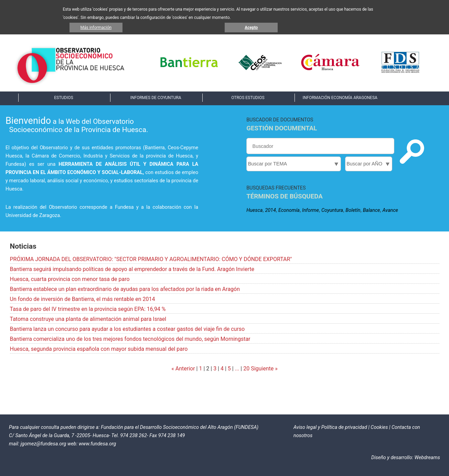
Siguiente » (264, 369)
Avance (390, 210)
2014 (270, 210)
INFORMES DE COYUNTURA (156, 98)
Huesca (254, 210)
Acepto (251, 28)
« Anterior (183, 369)
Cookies (379, 427)
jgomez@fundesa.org (44, 444)
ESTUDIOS (63, 98)
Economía (289, 210)
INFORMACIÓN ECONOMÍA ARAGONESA (340, 98)
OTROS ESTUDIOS (248, 98)
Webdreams (427, 458)
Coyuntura (332, 210)
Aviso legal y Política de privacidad (330, 427)
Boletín (353, 210)
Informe (311, 210)
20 (246, 369)
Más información (96, 28)
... (237, 369)
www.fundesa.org (98, 444)
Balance (372, 210)
